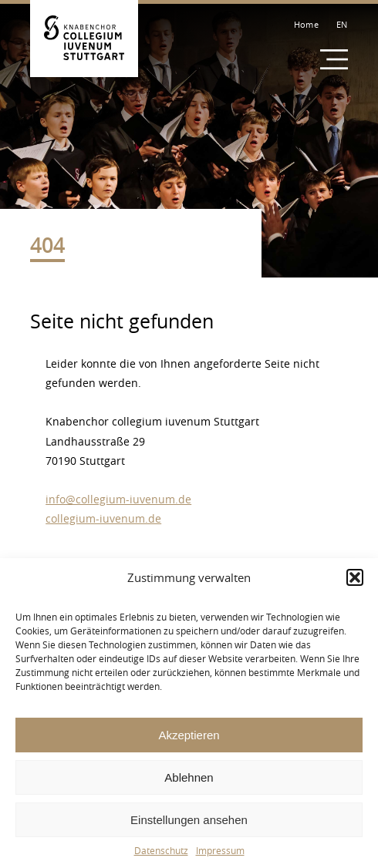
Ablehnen (189, 777)
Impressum (220, 851)
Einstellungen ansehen (189, 820)
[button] (355, 577)
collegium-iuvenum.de (103, 518)
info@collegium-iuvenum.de (118, 499)
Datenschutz (161, 851)
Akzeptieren (189, 735)
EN (342, 24)
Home (306, 24)
